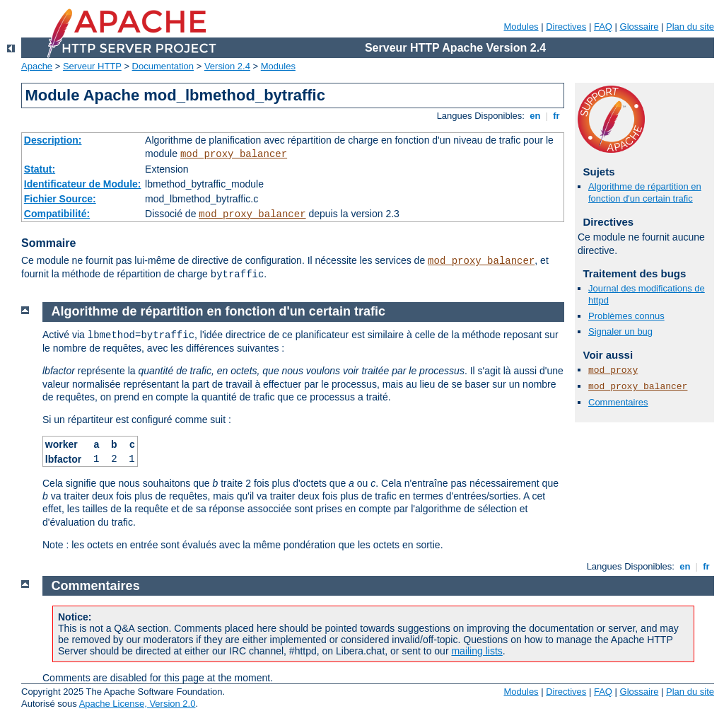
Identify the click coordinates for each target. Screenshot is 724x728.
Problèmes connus (626, 316)
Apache (37, 66)
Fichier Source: (60, 199)
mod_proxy (613, 370)
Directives (566, 27)
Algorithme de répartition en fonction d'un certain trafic (645, 192)
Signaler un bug (620, 331)
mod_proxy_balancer (234, 154)
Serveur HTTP (92, 66)
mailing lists (477, 651)
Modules (521, 27)
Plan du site (690, 27)
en (535, 116)
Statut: (40, 169)
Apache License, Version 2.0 (138, 704)
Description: (53, 140)
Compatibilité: (57, 214)
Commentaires (618, 402)
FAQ (603, 27)
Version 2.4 (227, 66)
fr (557, 116)
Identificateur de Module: (83, 184)
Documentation (163, 66)
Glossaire (640, 27)
